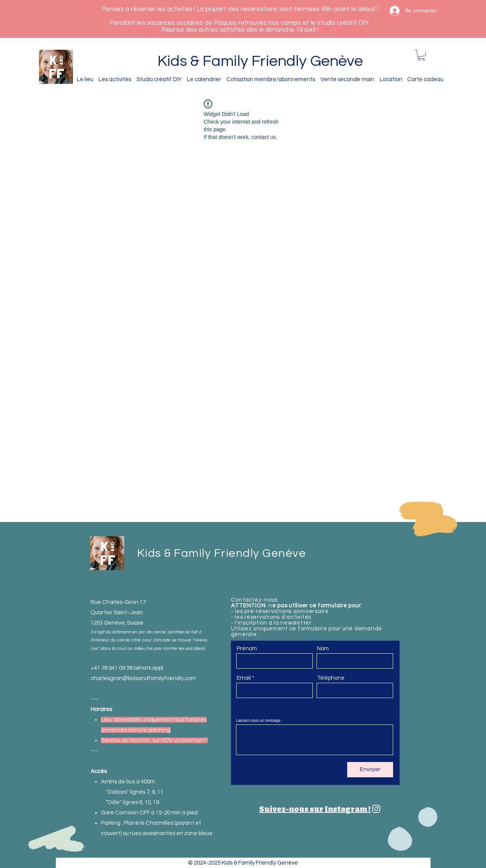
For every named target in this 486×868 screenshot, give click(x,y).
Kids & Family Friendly (234, 61)
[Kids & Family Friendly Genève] (376, 809)
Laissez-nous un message (258, 721)
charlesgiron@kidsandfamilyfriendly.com (143, 678)
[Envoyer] (370, 770)
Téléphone (331, 678)
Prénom (247, 649)
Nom (323, 649)
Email (244, 678)
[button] (421, 55)
